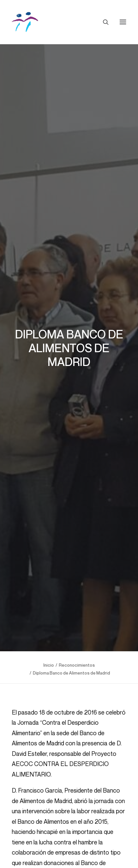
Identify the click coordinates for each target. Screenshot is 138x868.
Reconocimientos (77, 657)
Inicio (49, 657)
